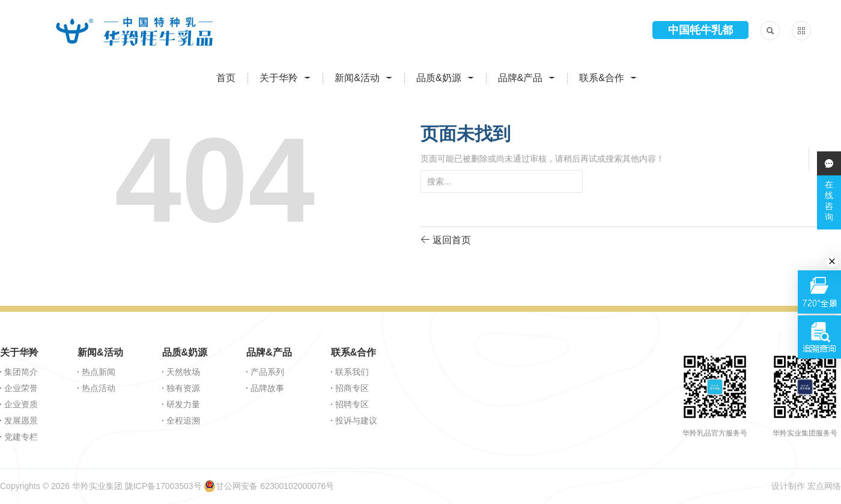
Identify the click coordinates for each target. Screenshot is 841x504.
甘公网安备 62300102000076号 (269, 486)
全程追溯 (183, 421)
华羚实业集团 (97, 486)
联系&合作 (602, 78)
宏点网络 (824, 486)
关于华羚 (279, 78)
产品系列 (267, 372)
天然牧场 (183, 372)
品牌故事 (267, 388)
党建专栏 (21, 437)
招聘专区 (352, 404)
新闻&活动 (357, 78)
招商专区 (352, 388)
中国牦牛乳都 (700, 30)
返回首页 (446, 239)
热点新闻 (99, 372)
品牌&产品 (521, 78)
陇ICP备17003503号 (163, 486)
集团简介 (21, 372)
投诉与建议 (356, 421)
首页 (226, 78)
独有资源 (183, 388)
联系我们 (352, 372)
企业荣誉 (21, 388)
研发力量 (183, 404)
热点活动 (99, 388)
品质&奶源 (439, 78)
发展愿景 (21, 421)
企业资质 (21, 404)
